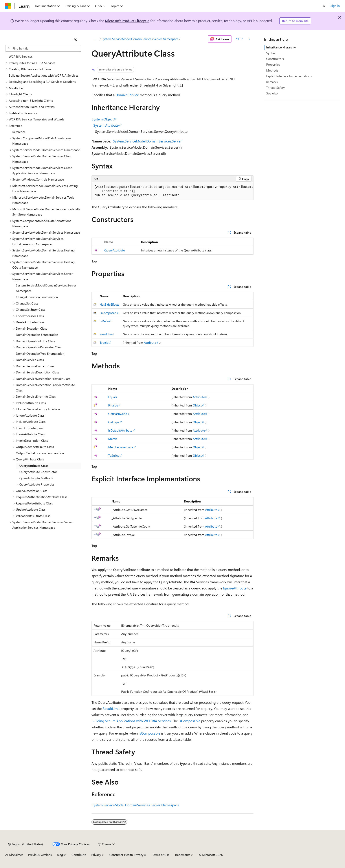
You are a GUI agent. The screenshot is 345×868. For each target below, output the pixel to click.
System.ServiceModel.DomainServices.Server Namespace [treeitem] (46, 288)
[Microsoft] (8, 6)
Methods (272, 70)
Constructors (275, 59)
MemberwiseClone (121, 447)
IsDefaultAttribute (120, 430)
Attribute (150, 343)
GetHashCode (118, 414)
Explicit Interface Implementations (289, 76)
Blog (60, 855)
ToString (114, 455)
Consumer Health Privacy (126, 855)
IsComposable (109, 313)
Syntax (271, 53)
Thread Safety (275, 88)
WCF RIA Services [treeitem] (21, 56)
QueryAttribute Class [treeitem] (34, 466)
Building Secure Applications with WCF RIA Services (131, 721)
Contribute (79, 855)
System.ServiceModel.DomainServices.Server (147, 141)
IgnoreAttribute (235, 588)
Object (197, 405)
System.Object (103, 119)
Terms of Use (161, 855)
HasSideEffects (109, 304)
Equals (113, 397)
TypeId (104, 343)
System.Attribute (106, 125)
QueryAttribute (115, 250)
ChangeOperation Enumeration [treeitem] (37, 297)
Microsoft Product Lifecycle (127, 21)
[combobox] (43, 48)
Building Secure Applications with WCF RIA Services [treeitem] (44, 75)
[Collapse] (75, 39)
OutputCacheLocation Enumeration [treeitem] (40, 453)
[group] (172, 191)
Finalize (113, 405)
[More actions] (250, 39)
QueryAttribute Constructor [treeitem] (38, 472)
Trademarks (182, 855)
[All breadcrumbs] (95, 39)
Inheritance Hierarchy (281, 47)
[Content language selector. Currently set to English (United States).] (25, 844)
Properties (273, 64)
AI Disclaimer (14, 855)
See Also (272, 93)
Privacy (96, 855)
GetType (114, 422)
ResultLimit (107, 334)
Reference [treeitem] (19, 132)
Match (113, 439)
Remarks (272, 82)
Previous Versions (40, 855)
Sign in (335, 6)
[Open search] (324, 6)
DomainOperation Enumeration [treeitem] (37, 335)
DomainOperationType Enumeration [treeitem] (40, 354)
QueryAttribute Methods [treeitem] (36, 478)
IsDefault (106, 321)
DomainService (127, 95)
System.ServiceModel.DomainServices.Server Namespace (140, 39)
